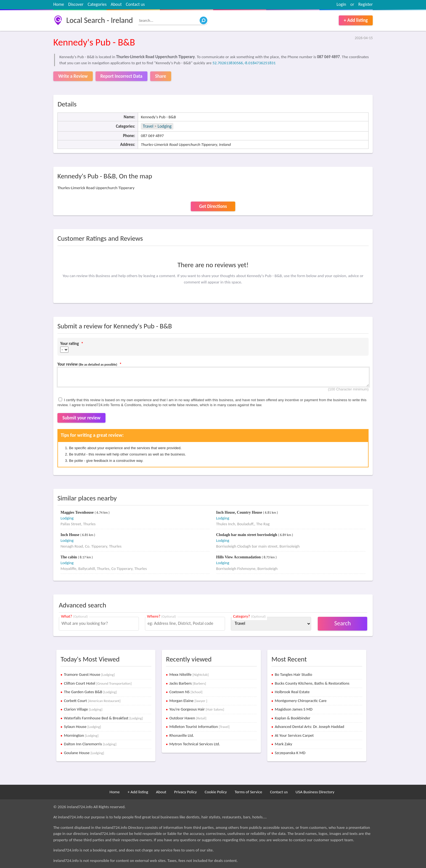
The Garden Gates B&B (90, 692)
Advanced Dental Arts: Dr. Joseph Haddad (309, 727)
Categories (97, 4)
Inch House (70, 535)
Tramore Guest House (89, 674)
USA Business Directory (315, 792)
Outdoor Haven (188, 718)
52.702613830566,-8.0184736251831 (244, 63)
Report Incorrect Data (121, 76)
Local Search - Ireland (100, 20)
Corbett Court (92, 701)
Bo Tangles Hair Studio (293, 674)
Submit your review (81, 418)
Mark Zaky (283, 744)
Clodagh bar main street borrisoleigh (247, 535)
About (116, 4)
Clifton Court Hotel (98, 683)
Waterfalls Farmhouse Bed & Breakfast (103, 718)
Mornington (81, 735)
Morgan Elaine (188, 701)
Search (343, 623)
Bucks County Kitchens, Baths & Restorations (312, 683)
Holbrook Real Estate (292, 692)
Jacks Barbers (188, 683)
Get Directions (213, 206)
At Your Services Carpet (294, 735)
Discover (76, 4)
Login (341, 4)
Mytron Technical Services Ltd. (195, 744)
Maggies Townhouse (78, 512)
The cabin (69, 557)
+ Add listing (356, 20)
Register (366, 4)
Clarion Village (83, 709)
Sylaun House (82, 727)
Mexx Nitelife (189, 674)
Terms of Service (248, 792)
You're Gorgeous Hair (197, 709)
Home (59, 4)
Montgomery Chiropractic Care (301, 701)
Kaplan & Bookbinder (293, 718)
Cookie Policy (216, 792)
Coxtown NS (186, 692)
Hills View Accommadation (239, 557)
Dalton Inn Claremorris (90, 744)
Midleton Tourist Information (199, 727)
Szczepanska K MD (290, 753)
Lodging (165, 126)
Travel (148, 126)
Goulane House (84, 753)
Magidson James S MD (293, 709)
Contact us (135, 4)
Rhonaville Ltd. (182, 735)
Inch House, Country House (240, 512)
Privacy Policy (186, 792)
